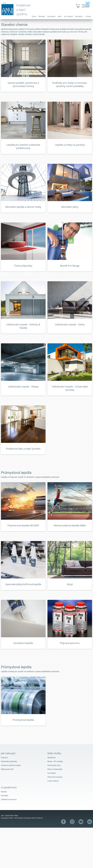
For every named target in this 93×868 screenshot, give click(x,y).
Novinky (42, 16)
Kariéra (4, 832)
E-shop (88, 16)
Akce (60, 16)
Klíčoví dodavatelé (55, 810)
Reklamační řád (7, 810)
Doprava (4, 798)
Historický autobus (55, 817)
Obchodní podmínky (9, 802)
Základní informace (9, 840)
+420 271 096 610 (37, 858)
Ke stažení (68, 16)
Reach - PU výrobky (55, 802)
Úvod (34, 16)
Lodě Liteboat (53, 821)
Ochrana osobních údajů (11, 806)
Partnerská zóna (54, 806)
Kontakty (79, 16)
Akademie (52, 798)
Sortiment (51, 16)
